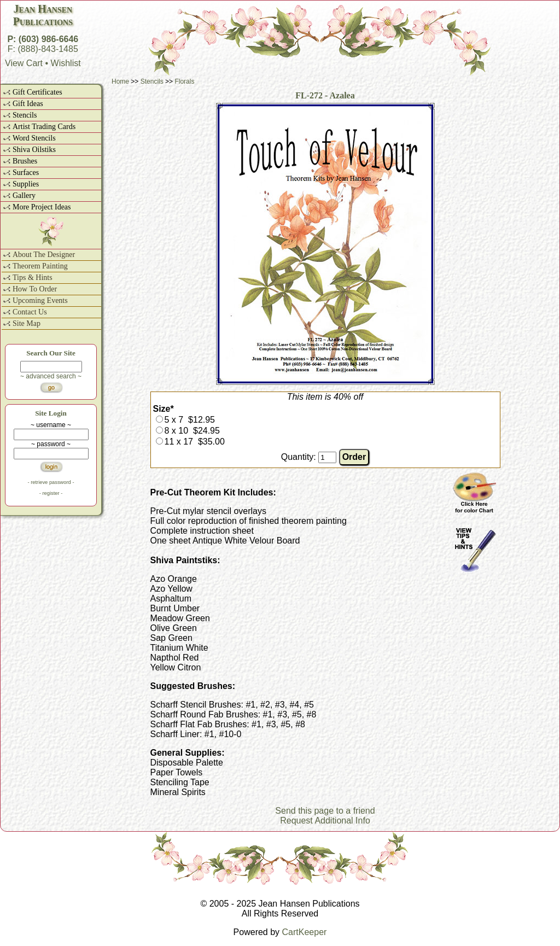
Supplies (26, 184)
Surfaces (26, 173)
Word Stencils (34, 138)
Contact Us (30, 312)
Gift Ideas (28, 104)
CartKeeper (305, 932)
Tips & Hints (33, 278)
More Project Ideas (42, 207)
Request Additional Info (325, 821)
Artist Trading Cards (44, 127)
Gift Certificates (37, 92)
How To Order (35, 289)
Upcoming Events (40, 300)
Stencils (25, 115)
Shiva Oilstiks (34, 150)
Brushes (25, 161)
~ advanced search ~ (51, 376)
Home (120, 81)
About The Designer (44, 255)
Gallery (24, 195)
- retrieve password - (51, 482)
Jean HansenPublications (43, 15)
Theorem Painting (40, 266)
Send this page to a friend (325, 811)
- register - (51, 493)
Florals (184, 81)
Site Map (27, 323)
